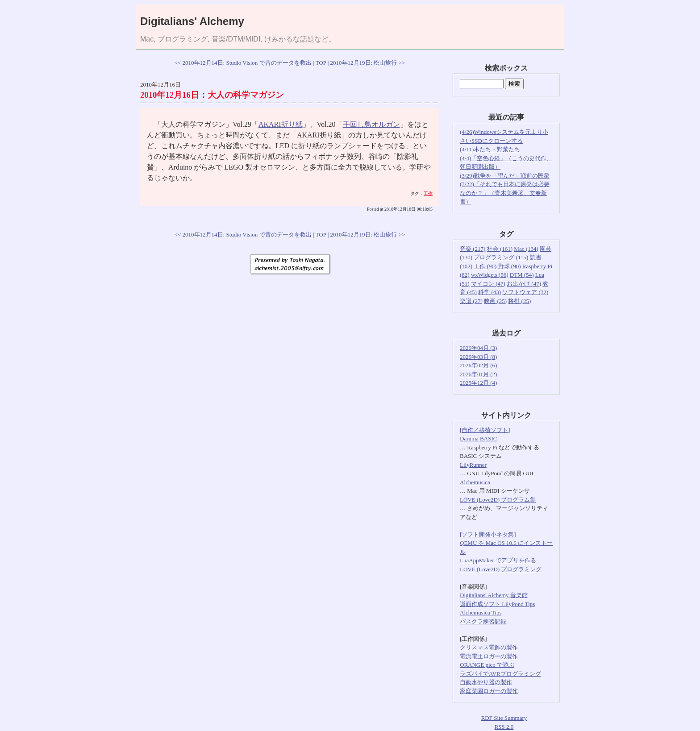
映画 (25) (495, 301)
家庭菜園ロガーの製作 (489, 691)
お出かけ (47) (524, 284)
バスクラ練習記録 (483, 621)
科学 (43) (490, 292)
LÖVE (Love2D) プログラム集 (498, 500)
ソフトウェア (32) (525, 292)
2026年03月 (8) (478, 357)
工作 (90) (485, 266)
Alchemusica (475, 482)
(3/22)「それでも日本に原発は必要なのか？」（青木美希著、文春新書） (505, 193)
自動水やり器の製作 (486, 682)
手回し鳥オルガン (371, 124)
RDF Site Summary (504, 718)
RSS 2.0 (504, 727)
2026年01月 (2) (478, 374)
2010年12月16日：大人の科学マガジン (212, 95)
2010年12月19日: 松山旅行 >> (368, 63)
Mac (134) (526, 249)
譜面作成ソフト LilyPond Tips (497, 604)
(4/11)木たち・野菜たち (490, 149)
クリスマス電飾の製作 (489, 647)
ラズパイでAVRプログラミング (500, 674)
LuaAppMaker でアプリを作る (498, 560)
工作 (428, 193)
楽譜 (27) (471, 301)
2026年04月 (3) (478, 348)
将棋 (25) (519, 301)
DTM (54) (522, 275)
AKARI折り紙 (281, 124)
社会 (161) (500, 249)
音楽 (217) (473, 249)
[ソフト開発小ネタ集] (488, 534)
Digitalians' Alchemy (192, 21)
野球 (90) (510, 266)
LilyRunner (473, 465)
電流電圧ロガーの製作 (489, 656)
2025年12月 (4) (478, 383)
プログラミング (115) (501, 257)
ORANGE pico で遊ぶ (487, 665)
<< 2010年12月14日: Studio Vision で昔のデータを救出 (243, 63)
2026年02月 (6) (478, 365)
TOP (321, 63)
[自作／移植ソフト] (485, 430)
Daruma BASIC (478, 438)
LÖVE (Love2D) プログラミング (501, 569)
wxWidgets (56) (490, 275)
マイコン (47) (488, 284)
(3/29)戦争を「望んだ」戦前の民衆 (505, 176)
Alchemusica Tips (481, 613)
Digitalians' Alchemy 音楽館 (494, 595)
